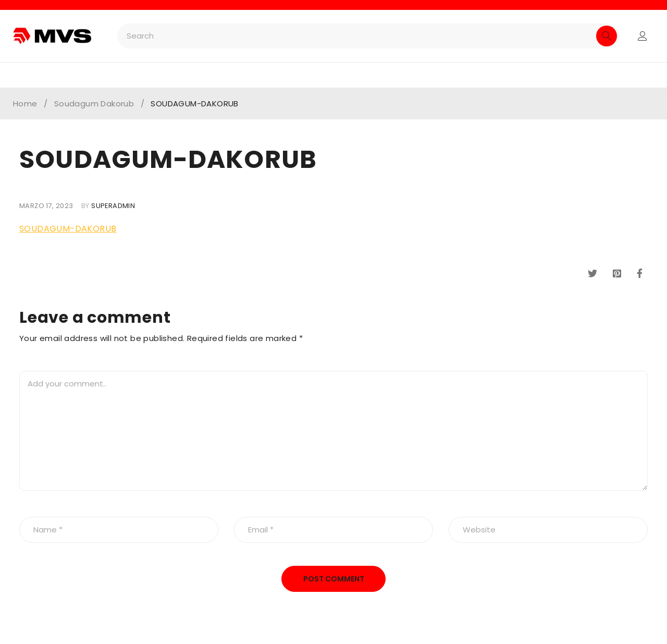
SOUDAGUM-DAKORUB (68, 229)
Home (25, 104)
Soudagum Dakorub (94, 104)
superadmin (113, 206)
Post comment (334, 579)
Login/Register (643, 36)
